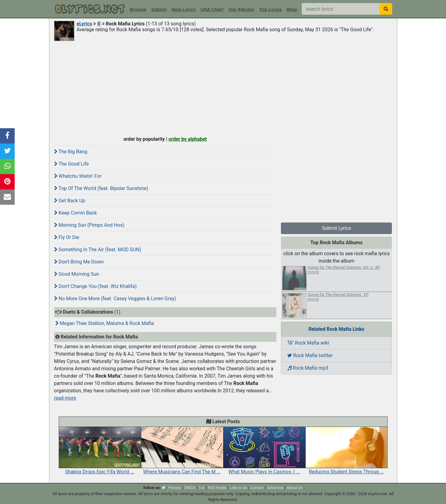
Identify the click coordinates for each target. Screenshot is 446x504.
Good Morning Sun (77, 274)
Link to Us (238, 488)
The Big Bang (71, 152)
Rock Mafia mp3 (308, 368)
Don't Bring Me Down (79, 262)
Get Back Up (70, 201)
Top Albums (241, 9)
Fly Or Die (67, 237)
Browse (138, 9)
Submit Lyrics (337, 228)
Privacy (175, 488)
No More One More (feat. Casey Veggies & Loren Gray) (115, 299)
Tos (202, 488)
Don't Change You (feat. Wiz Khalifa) (95, 286)
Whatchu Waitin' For (78, 176)
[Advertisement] (223, 88)
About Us (295, 488)
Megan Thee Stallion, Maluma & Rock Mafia (105, 323)
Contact (257, 488)
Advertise (275, 488)
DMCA (190, 488)
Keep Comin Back (76, 213)
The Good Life (72, 164)
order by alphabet (188, 139)
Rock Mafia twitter (310, 355)
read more (65, 398)
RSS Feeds (217, 488)
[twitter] (164, 488)
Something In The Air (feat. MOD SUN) (98, 250)
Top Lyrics (271, 9)
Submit (159, 9)
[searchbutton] (386, 9)
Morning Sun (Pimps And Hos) (89, 225)
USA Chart (212, 9)
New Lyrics (184, 9)
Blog (292, 9)
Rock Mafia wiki (308, 343)
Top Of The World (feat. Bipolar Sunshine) (101, 188)
